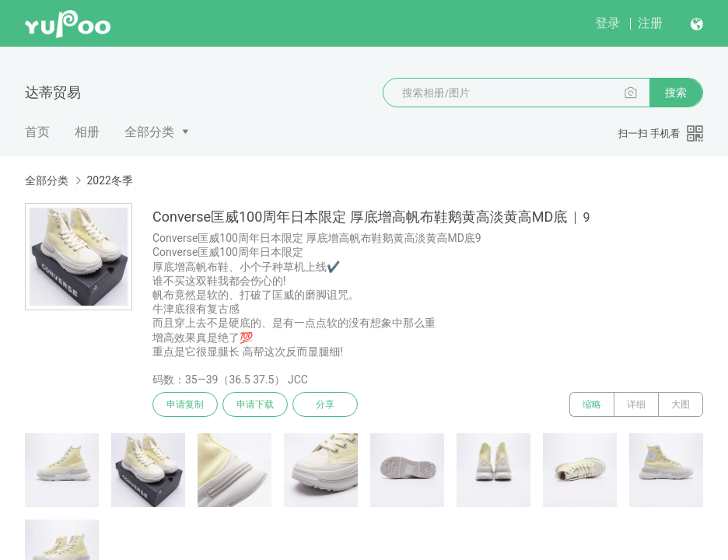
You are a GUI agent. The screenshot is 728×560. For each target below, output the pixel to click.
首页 (37, 132)
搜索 (676, 93)
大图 (681, 404)
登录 (607, 23)
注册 (650, 23)
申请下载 (255, 404)
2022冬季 (109, 180)
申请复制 (185, 404)
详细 (636, 404)
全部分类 (149, 132)
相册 (87, 132)
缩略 (592, 404)
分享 (325, 404)
